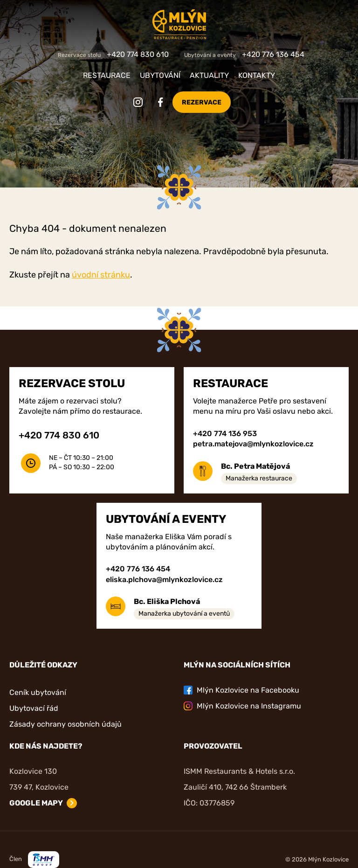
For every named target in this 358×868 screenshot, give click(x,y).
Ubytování (160, 75)
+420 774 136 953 (225, 434)
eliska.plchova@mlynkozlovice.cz (164, 580)
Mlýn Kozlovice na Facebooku (241, 690)
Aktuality (209, 75)
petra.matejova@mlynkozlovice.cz (253, 444)
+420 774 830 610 (138, 54)
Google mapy (36, 803)
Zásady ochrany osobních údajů (65, 724)
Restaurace (107, 75)
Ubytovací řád (34, 708)
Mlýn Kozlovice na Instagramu (242, 706)
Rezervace (202, 102)
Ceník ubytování (38, 692)
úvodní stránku (101, 275)
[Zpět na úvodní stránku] (179, 24)
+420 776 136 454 (273, 54)
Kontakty (257, 75)
